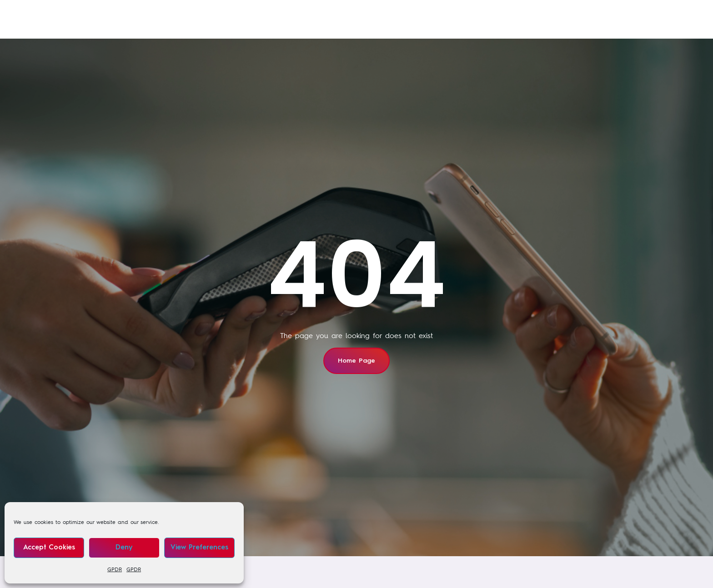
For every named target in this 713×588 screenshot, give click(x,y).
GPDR (115, 569)
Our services (212, 20)
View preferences (199, 548)
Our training (276, 20)
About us (447, 20)
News (399, 20)
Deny (124, 548)
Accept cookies (49, 548)
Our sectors (339, 20)
